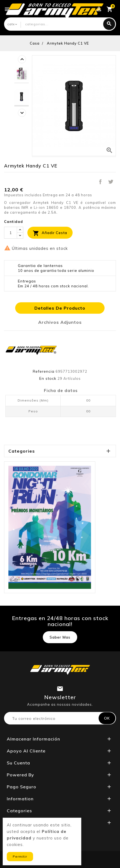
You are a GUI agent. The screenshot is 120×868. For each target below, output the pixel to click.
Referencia (44, 371)
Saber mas (60, 637)
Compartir (100, 182)
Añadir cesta (50, 233)
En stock (48, 378)
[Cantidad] (11, 233)
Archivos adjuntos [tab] (60, 322)
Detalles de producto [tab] (60, 308)
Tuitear (111, 182)
